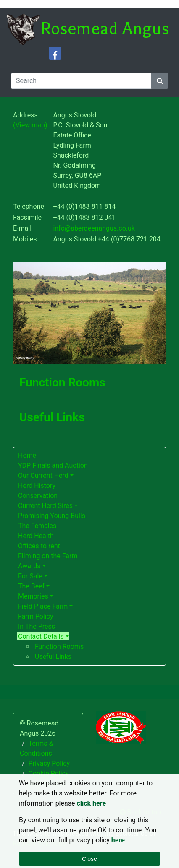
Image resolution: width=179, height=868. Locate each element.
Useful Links (53, 657)
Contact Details (41, 636)
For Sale (30, 576)
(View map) (30, 125)
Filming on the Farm (48, 556)
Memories (33, 596)
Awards (29, 566)
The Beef (31, 586)
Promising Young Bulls (52, 516)
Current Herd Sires (45, 506)
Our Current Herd (43, 475)
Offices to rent (39, 546)
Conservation (38, 496)
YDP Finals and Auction (53, 465)
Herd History (37, 486)
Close (89, 859)
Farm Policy (36, 616)
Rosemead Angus (105, 29)
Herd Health (36, 536)
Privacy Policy (49, 763)
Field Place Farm (43, 606)
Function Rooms (59, 646)
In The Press (37, 626)
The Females (37, 526)
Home (27, 455)
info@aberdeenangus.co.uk (94, 228)
